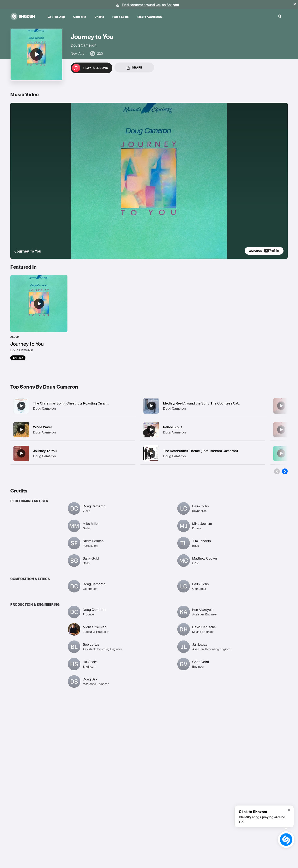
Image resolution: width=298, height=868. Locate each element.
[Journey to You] (36, 54)
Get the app (56, 17)
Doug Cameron (44, 408)
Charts (99, 17)
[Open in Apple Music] (92, 68)
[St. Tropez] (281, 430)
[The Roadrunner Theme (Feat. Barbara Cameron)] (203, 453)
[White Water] (73, 430)
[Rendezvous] (203, 430)
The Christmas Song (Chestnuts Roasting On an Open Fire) (79, 403)
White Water (43, 427)
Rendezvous (173, 427)
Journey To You (45, 451)
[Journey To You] (73, 453)
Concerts (80, 17)
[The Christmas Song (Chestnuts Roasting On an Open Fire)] (73, 406)
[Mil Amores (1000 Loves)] (281, 406)
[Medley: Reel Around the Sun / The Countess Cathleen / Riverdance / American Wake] (203, 406)
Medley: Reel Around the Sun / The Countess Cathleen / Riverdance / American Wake (229, 403)
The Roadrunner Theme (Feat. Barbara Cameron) (201, 451)
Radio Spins (121, 17)
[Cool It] (281, 453)
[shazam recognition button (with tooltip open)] (286, 840)
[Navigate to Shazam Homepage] (25, 17)
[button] (295, 4)
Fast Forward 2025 (150, 17)
